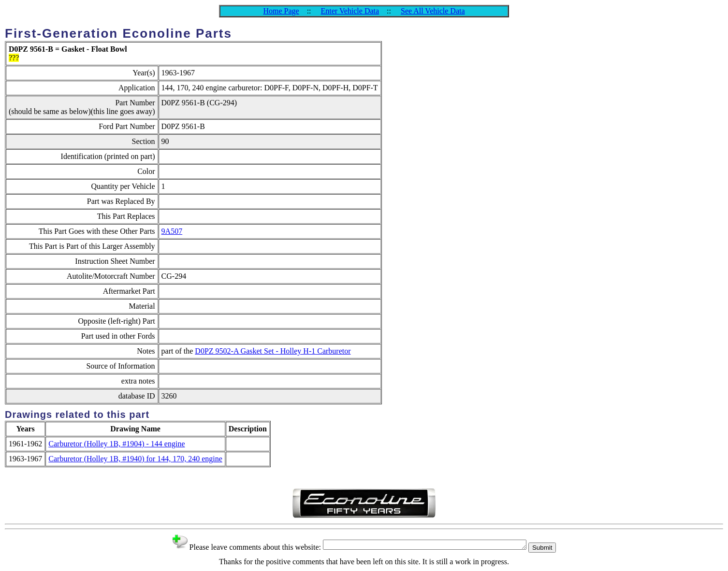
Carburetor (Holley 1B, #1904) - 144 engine (116, 444)
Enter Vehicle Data (350, 11)
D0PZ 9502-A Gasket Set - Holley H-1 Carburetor (273, 351)
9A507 (172, 231)
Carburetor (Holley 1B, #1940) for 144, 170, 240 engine (135, 459)
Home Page (281, 11)
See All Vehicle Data (433, 11)
